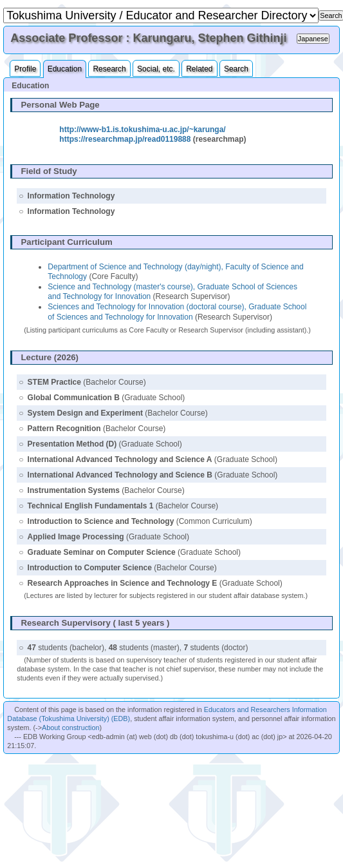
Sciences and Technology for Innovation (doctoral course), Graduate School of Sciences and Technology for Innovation (177, 312)
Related (199, 69)
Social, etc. (156, 69)
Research (109, 69)
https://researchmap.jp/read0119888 (125, 139)
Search (236, 69)
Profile (25, 69)
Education (65, 69)
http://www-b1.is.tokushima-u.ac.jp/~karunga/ (142, 130)
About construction (70, 728)
